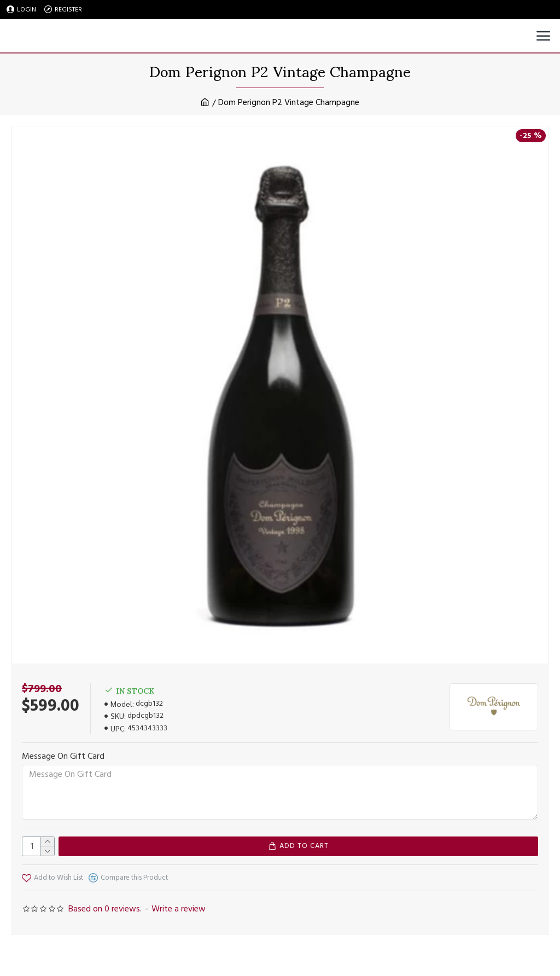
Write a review (179, 909)
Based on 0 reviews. (105, 909)
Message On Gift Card (63, 756)
